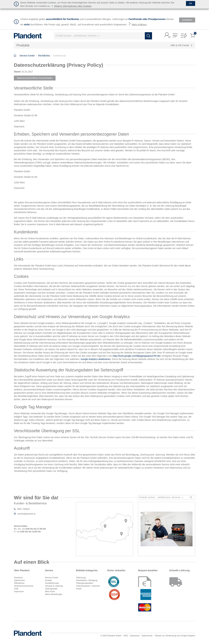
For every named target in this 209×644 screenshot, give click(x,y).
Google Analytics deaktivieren (96, 359)
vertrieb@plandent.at (26, 514)
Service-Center (52, 578)
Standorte (18, 578)
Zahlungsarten (51, 589)
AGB (16, 589)
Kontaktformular (52, 583)
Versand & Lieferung (54, 586)
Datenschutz (20, 580)
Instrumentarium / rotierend (88, 586)
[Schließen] (191, 3)
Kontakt (48, 580)
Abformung (81, 578)
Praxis (79, 589)
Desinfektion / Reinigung (87, 580)
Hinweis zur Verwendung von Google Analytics (175, 636)
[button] (167, 35)
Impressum (19, 592)
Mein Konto (50, 592)
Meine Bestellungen (54, 594)
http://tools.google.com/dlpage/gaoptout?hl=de (137, 356)
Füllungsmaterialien (85, 583)
